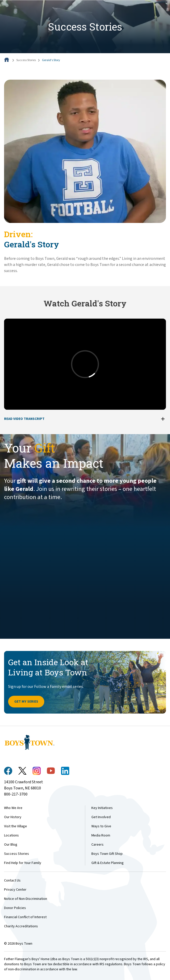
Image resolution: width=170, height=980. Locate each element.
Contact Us (12, 880)
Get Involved (101, 817)
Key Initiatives (102, 808)
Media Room (101, 835)
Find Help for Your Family (23, 863)
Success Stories (26, 60)
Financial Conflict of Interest (25, 917)
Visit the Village (16, 826)
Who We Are (13, 808)
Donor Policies (15, 908)
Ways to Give (101, 826)
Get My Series (26, 702)
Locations (11, 835)
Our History (13, 817)
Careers (97, 845)
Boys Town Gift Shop (107, 854)
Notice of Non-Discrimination (26, 899)
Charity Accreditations (21, 926)
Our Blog (11, 845)
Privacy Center (15, 890)
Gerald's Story (51, 60)
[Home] (7, 60)
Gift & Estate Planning (108, 863)
